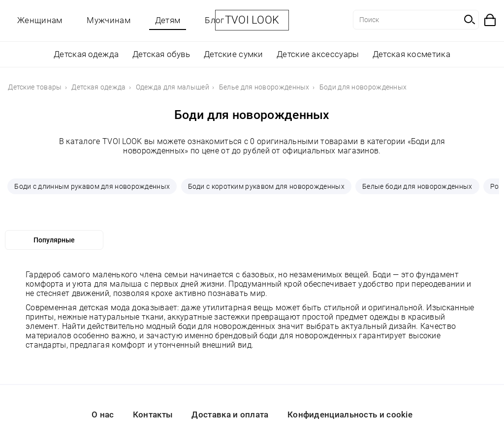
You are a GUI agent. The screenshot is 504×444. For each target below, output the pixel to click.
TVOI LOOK (252, 20)
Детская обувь (161, 54)
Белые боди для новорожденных (417, 186)
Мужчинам (108, 20)
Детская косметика (411, 54)
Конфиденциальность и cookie (350, 414)
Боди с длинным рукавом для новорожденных (92, 186)
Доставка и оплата (230, 414)
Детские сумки (234, 54)
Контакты (153, 414)
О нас (103, 414)
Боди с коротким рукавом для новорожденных (266, 186)
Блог (214, 20)
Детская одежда (86, 54)
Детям (168, 20)
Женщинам (40, 20)
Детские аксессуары (318, 54)
